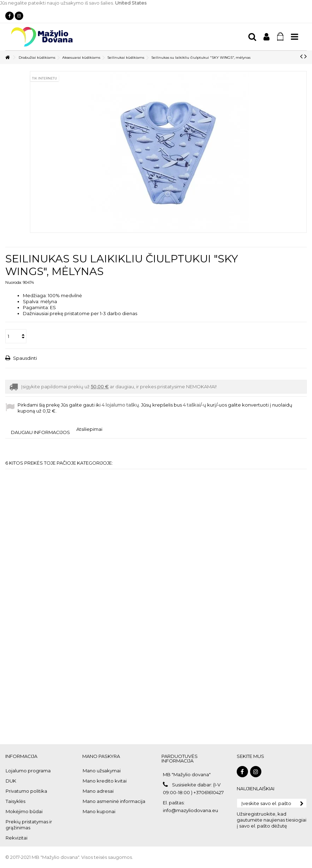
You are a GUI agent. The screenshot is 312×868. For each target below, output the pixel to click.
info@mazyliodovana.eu (190, 810)
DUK (11, 781)
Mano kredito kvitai (105, 781)
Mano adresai (98, 791)
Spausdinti (24, 358)
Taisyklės (15, 801)
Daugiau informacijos (40, 432)
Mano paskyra (101, 756)
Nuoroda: (14, 282)
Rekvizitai (17, 838)
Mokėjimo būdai (24, 811)
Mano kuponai (99, 811)
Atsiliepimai (89, 429)
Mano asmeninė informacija (114, 801)
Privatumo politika (26, 791)
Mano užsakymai (102, 771)
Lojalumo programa (28, 771)
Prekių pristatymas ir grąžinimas (29, 825)
